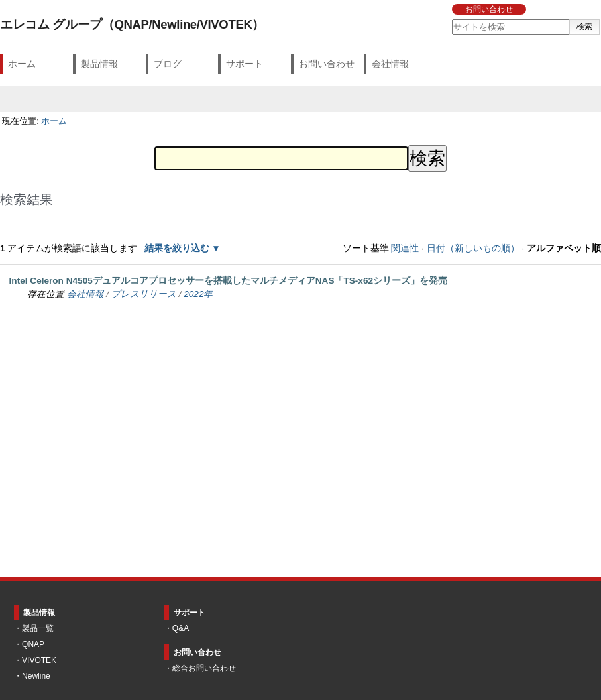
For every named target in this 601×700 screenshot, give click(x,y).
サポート (245, 64)
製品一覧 (38, 628)
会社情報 (390, 64)
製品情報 (99, 64)
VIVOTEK (39, 660)
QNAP (33, 644)
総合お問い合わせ (204, 668)
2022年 (198, 294)
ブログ (168, 64)
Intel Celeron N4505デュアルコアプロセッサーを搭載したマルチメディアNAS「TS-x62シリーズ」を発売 (228, 281)
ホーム (22, 64)
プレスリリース (144, 294)
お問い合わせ (489, 9)
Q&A (181, 628)
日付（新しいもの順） (473, 248)
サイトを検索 (451, 19)
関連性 (405, 248)
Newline (36, 676)
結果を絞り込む (177, 248)
